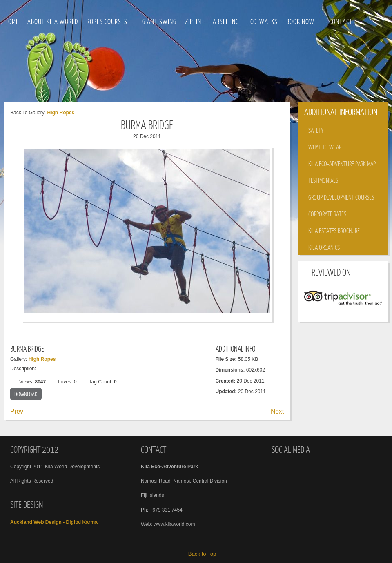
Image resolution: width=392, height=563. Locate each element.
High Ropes (61, 113)
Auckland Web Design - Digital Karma (54, 522)
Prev (17, 411)
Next (277, 411)
